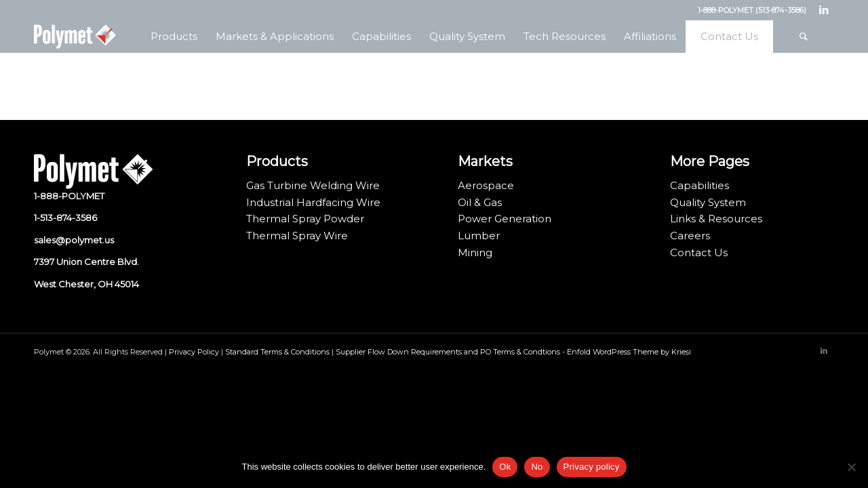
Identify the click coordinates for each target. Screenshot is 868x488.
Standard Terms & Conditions (277, 352)
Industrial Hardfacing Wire (313, 202)
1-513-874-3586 (65, 218)
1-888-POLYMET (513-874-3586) (752, 10)
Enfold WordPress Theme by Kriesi (629, 352)
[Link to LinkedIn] (824, 10)
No (537, 467)
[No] (851, 467)
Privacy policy (592, 467)
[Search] (804, 37)
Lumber (479, 236)
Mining (475, 252)
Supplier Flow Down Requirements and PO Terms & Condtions (448, 352)
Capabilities (699, 185)
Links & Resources (716, 219)
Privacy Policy (194, 352)
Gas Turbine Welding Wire (313, 185)
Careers (690, 236)
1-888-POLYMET (69, 196)
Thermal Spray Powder (305, 219)
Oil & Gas (480, 202)
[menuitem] (174, 37)
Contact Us (699, 252)
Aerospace (486, 185)
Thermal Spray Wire (297, 236)
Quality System (708, 202)
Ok (505, 467)
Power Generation (505, 219)
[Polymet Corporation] (75, 37)
